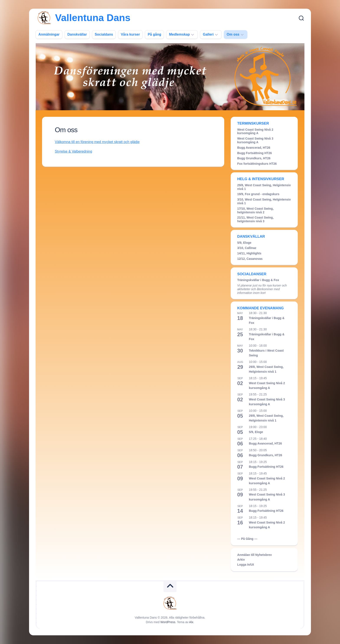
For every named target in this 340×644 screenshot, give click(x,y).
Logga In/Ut (246, 565)
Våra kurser (130, 34)
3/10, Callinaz (247, 248)
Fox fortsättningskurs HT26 (257, 164)
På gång (154, 34)
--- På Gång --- (247, 539)
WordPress (168, 622)
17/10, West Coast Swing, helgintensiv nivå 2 (255, 210)
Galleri (208, 34)
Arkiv (241, 560)
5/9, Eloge (244, 243)
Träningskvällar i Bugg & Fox (258, 280)
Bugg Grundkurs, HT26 (254, 158)
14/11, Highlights (249, 253)
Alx (191, 622)
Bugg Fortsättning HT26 (254, 153)
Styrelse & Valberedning (74, 151)
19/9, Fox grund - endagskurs (258, 194)
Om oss (233, 34)
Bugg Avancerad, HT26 (254, 148)
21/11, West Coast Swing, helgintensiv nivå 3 (255, 219)
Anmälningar (49, 34)
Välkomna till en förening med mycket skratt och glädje (99, 142)
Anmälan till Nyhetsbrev (255, 555)
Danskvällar (77, 34)
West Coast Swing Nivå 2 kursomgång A (255, 131)
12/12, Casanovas (250, 259)
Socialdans (104, 34)
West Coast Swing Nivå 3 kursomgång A (255, 140)
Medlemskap (179, 34)
